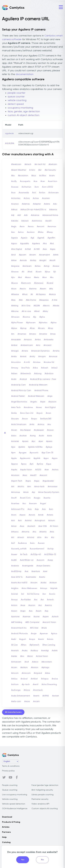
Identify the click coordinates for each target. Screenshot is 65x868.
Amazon (28, 340)
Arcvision (15, 475)
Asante (47, 498)
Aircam (33, 255)
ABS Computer (32, 622)
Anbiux (14, 679)
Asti (13, 521)
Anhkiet (34, 679)
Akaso (28, 277)
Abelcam (53, 164)
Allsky (45, 311)
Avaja (50, 560)
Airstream (27, 266)
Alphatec (43, 323)
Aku (52, 277)
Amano (33, 334)
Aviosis (50, 639)
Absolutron (23, 176)
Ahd (52, 244)
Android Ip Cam (18, 385)
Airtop (47, 266)
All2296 (37, 306)
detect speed (16, 104)
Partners (6, 832)
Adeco (35, 662)
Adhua (14, 210)
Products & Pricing (11, 822)
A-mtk (27, 362)
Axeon (14, 611)
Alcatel (50, 283)
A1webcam (16, 164)
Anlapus (45, 679)
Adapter (37, 204)
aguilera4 (9, 133)
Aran (47, 470)
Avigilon (15, 588)
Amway (15, 368)
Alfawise (15, 294)
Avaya (32, 639)
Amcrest (47, 345)
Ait (23, 272)
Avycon (32, 605)
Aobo (14, 436)
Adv (26, 215)
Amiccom (26, 673)
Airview (56, 266)
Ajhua (47, 272)
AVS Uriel (34, 628)
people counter (16, 93)
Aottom (15, 684)
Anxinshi (15, 651)
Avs (36, 600)
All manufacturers (13, 712)
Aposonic (34, 453)
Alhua (25, 294)
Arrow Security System (49, 492)
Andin (14, 379)
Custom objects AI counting (45, 809)
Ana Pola (25, 368)
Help (4, 837)
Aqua (49, 464)
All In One (26, 306)
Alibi (21, 300)
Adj (13, 215)
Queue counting (10, 790)
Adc (55, 204)
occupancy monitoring (20, 108)
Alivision (35, 668)
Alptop (23, 328)
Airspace (15, 266)
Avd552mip (16, 571)
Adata (47, 204)
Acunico (15, 204)
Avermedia (31, 577)
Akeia (37, 277)
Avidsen (53, 583)
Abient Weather (19, 170)
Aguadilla (25, 244)
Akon (45, 277)
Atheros (15, 532)
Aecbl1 (48, 221)
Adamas (26, 204)
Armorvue (16, 492)
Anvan (14, 430)
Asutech (31, 526)
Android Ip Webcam (38, 385)
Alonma (26, 317)
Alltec (24, 645)
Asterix (50, 515)
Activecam (16, 662)
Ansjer (34, 634)
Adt (19, 215)
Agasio (24, 238)
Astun (14, 526)
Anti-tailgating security (42, 790)
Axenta (48, 605)
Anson (25, 419)
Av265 (14, 560)
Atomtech (38, 690)
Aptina (40, 464)
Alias (13, 300)
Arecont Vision (49, 622)
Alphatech (34, 645)
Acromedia (24, 193)
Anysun (50, 430)
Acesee (15, 187)
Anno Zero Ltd (27, 413)
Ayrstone (15, 617)
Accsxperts (25, 181)
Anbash (45, 368)
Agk (32, 238)
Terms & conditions (11, 766)
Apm (13, 453)
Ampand (38, 673)
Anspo (34, 419)
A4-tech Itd (40, 164)
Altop (51, 328)
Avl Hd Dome (33, 594)
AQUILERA (10, 143)
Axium (39, 611)
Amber (14, 345)
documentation (25, 74)
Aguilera (36, 244)
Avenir (41, 639)
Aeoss (31, 227)
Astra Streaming (49, 684)
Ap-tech (26, 684)
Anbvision (49, 374)
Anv (49, 424)
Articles (6, 827)
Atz (53, 537)
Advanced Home (50, 215)
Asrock (32, 515)
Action (42, 193)
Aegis (14, 227)
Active (36, 198)
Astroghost (40, 521)
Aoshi (41, 436)
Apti (32, 464)
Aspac (22, 515)
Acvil (27, 662)
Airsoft (52, 260)
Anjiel (43, 402)
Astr (20, 521)
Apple (14, 458)
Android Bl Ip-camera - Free (43, 379)
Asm (51, 509)
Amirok (23, 357)
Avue (23, 605)
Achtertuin (26, 187)
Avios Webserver (29, 588)
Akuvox (15, 283)
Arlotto (21, 487)
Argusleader (48, 481)
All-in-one (26, 311)
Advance (35, 215)
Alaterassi (39, 283)
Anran (48, 413)
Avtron (14, 605)
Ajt (55, 272)
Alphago (45, 668)
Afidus (41, 232)
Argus (37, 481)
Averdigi (45, 651)
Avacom (40, 560)
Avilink (55, 651)
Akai (20, 277)
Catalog (6, 842)
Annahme (28, 407)
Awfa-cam (16, 701)
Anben (14, 374)
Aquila (14, 470)
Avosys (14, 600)
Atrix (52, 532)
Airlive (14, 260)
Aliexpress (44, 300)
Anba (35, 368)
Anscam (15, 419)
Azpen (46, 617)
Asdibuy (34, 651)
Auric (32, 543)
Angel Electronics (19, 402)
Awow (27, 701)
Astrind (28, 521)
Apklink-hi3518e (35, 447)
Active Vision (42, 656)
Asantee (15, 504)
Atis (34, 532)
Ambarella (49, 340)
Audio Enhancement (21, 696)
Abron (30, 656)
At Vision (54, 526)
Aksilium (24, 668)
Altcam (41, 328)
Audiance (22, 543)
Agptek (41, 238)
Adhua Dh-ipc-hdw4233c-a (33, 210)
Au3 (13, 543)
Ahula (44, 628)
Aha (45, 244)
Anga (50, 396)
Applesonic (25, 458)
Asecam (33, 504)
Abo (22, 656)
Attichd (31, 537)
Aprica (54, 634)
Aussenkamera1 (37, 549)
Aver (45, 571)
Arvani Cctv (25, 498)
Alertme (33, 289)
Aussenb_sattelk (19, 549)
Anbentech (26, 374)
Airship (33, 260)
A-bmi (32, 170)
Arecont (43, 475)
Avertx (42, 577)
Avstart (56, 696)
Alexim (43, 289)
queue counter (16, 97)
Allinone (15, 311)
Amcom (15, 673)
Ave (26, 571)
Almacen (15, 317)
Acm (37, 187)
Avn (44, 594)
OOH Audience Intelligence (15, 809)
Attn (39, 537)
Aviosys (44, 588)
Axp (46, 611)
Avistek (15, 594)
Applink (37, 458)
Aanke (14, 656)
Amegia (15, 351)
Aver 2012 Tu (17, 577)
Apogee (23, 453)
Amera (25, 351)
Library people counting (42, 795)
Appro (55, 458)
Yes (23, 860)
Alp (35, 317)
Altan (32, 328)
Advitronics (37, 221)
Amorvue (53, 357)
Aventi (36, 696)
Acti (34, 193)
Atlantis (43, 532)
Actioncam (54, 193)
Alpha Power (17, 323)
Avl (23, 594)
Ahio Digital (17, 249)
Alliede (56, 306)
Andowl (24, 679)
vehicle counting (17, 100)
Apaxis (25, 441)
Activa (27, 198)
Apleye (49, 447)
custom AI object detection (23, 115)
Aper (41, 441)
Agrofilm (51, 238)
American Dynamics (40, 351)
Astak (41, 515)
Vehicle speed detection (14, 804)
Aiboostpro (47, 662)
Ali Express (41, 294)
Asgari (43, 504)
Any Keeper (25, 430)
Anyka (25, 651)
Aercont (41, 227)
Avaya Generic (43, 566)
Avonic (52, 594)
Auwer (14, 554)
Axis (31, 611)
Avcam (36, 701)
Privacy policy (8, 771)
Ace (35, 181)
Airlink (56, 255)
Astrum (52, 521)
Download (7, 817)
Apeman (44, 634)
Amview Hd (49, 362)
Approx (15, 464)
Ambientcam (27, 345)
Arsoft (14, 498)
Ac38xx (43, 176)
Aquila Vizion (26, 470)
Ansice (55, 679)
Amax (53, 334)
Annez (39, 407)
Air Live (14, 645)
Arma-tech (39, 487)
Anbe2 (54, 368)
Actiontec (16, 198)
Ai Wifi (37, 249)
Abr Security (50, 170)
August (23, 639)
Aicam (14, 668)
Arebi (14, 639)
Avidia (43, 583)
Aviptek (54, 588)
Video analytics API (40, 804)
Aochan (23, 436)
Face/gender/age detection (45, 785)
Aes (13, 232)
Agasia (14, 238)
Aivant (39, 272)
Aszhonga (16, 690)
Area (25, 475)
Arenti (36, 684)
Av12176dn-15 (50, 554)
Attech (21, 537)
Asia (30, 509)
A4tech (28, 164)
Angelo (34, 402)
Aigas (53, 249)
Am (13, 334)
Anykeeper (39, 430)
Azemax (27, 617)
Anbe (48, 673)
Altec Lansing (49, 645)
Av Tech (24, 554)
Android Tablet (18, 396)
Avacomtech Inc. (19, 628)
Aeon (22, 227)
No (42, 860)
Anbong (38, 374)
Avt (42, 600)
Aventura (36, 571)
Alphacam (31, 323)
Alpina (54, 323)
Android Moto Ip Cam (21, 390)
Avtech (50, 600)
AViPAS (46, 696)
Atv (46, 537)
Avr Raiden (26, 600)
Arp (33, 492)
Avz (40, 605)
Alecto (23, 289)
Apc (33, 441)
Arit (13, 487)
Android (23, 379)
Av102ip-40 (36, 554)
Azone (37, 617)
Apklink (22, 447)
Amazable (16, 340)
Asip (37, 509)
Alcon (14, 289)
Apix (13, 447)
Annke (14, 413)
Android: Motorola (19, 634)
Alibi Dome (31, 300)
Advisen (25, 221)
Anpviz (40, 413)
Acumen (46, 198)
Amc (38, 345)
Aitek (30, 272)
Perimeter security (40, 799)
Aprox (24, 464)
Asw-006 (43, 526)
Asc (24, 504)
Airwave (15, 272)
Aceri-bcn (53, 181)
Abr (40, 170)
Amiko (14, 357)
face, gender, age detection (24, 112)
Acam (52, 176)
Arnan (26, 492)
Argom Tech (17, 481)
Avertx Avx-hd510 (19, 583)
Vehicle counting (10, 799)
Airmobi (23, 260)
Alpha (42, 317)
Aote (50, 436)
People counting (10, 785)
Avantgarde (28, 566)
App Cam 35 (47, 453)
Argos (28, 481)
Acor (13, 193)
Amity (32, 357)
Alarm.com (26, 283)
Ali (32, 294)
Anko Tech (16, 407)
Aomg (33, 436)
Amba (38, 340)
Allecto (46, 306)
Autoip (51, 549)
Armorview (53, 487)
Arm (29, 487)
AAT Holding (17, 622)
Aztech (55, 617)
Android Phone (41, 390)
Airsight (43, 260)
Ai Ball (28, 249)
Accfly (14, 181)
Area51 (33, 475)
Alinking (15, 306)
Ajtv (13, 277)
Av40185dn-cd (27, 560)
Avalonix (15, 566)
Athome (26, 532)
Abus (34, 176)
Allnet (37, 311)
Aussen (41, 543)
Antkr (32, 424)
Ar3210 (38, 470)
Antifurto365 (46, 419)
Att (13, 537)
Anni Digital (50, 407)
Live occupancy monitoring (15, 795)
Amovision (16, 362)
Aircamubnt (45, 255)
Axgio (23, 611)
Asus (22, 526)
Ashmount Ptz (18, 509)
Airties (38, 266)
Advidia (15, 221)
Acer (43, 181)
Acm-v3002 (47, 187)
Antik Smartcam (19, 424)
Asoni (14, 515)
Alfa (51, 289)
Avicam (34, 583)
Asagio (37, 498)
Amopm (42, 357)
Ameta (56, 351)
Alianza (52, 294)
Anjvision (52, 402)
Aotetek (15, 441)
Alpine (14, 328)
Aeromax (52, 227)
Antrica (41, 424)
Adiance (53, 210)
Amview (37, 362)
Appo (46, 458)
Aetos (21, 232)
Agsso (14, 244)
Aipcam (23, 255)
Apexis (49, 441)
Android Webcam (36, 396)
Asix (44, 509)
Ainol (13, 255)
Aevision (31, 232)
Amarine (43, 334)
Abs (13, 176)
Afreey (50, 232)
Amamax (22, 334)
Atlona (27, 690)
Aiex (45, 249)
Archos (55, 470)
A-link (55, 300)
